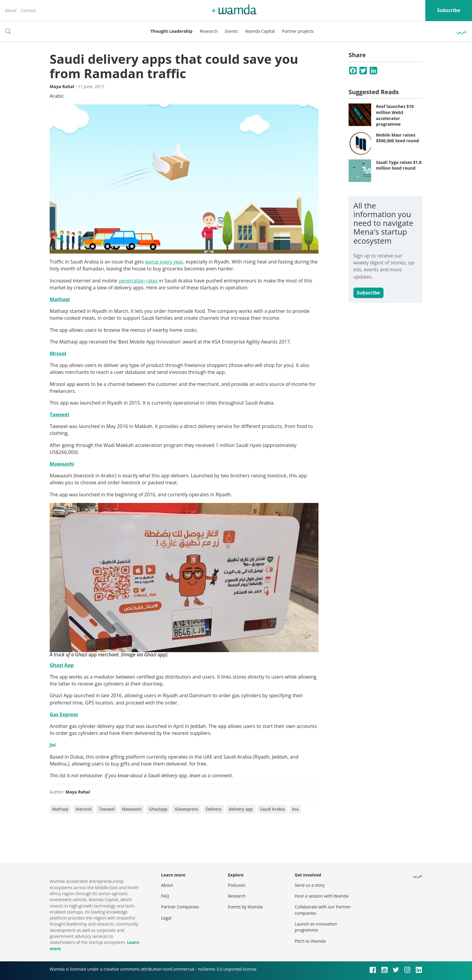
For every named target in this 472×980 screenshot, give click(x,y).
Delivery (214, 809)
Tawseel (107, 809)
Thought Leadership (171, 31)
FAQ (165, 896)
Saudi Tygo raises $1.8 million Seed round (399, 165)
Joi (53, 745)
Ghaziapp (158, 809)
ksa (295, 809)
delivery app (241, 809)
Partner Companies (180, 907)
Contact (28, 10)
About (11, 10)
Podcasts (237, 885)
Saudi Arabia (272, 809)
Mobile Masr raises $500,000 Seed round (397, 138)
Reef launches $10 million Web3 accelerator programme (395, 115)
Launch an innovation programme (316, 927)
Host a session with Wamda (322, 896)
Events (231, 31)
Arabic (57, 96)
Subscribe (449, 10)
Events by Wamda (245, 907)
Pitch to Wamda (310, 941)
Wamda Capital (260, 31)
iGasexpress (186, 809)
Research (209, 31)
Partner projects (298, 31)
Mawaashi (132, 809)
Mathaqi (60, 809)
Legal (166, 918)
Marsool (84, 809)
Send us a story (310, 885)
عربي (462, 31)
